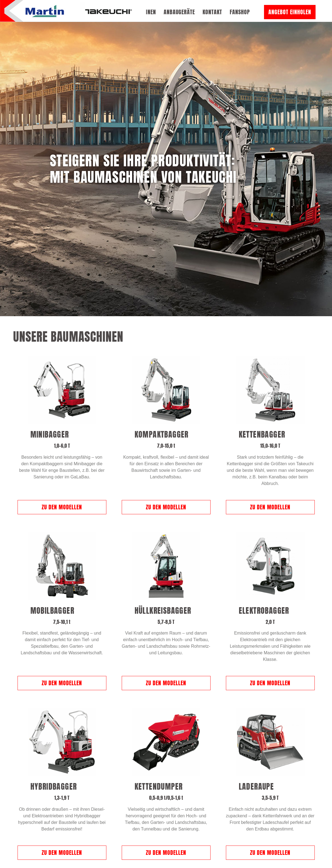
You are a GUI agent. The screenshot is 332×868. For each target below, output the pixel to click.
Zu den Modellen (62, 468)
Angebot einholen (290, 12)
